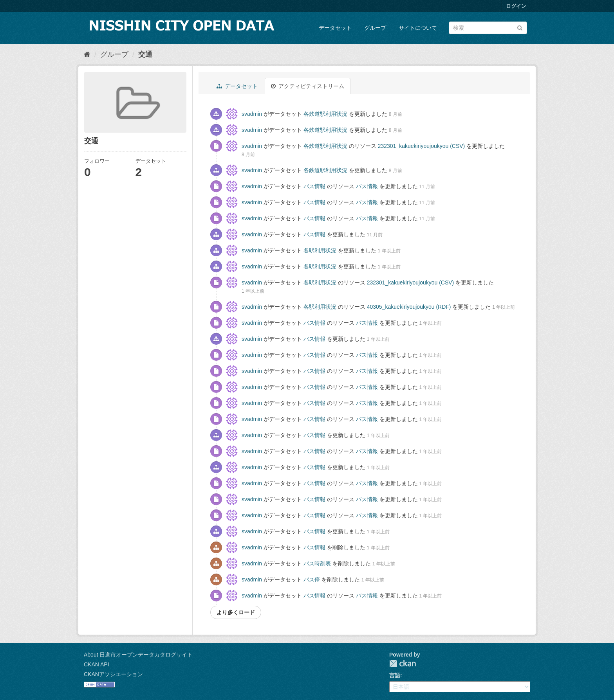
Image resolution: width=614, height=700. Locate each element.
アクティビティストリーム (308, 86)
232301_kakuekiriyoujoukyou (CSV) (422, 146)
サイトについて (418, 28)
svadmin (252, 114)
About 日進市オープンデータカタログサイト (138, 655)
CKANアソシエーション (113, 674)
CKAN (403, 663)
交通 (145, 54)
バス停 (312, 579)
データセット (335, 28)
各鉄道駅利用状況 (325, 114)
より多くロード (236, 612)
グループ (375, 28)
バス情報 (314, 186)
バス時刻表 (317, 563)
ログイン (516, 6)
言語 (395, 675)
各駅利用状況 (320, 250)
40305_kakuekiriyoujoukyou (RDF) (409, 307)
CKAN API (97, 664)
